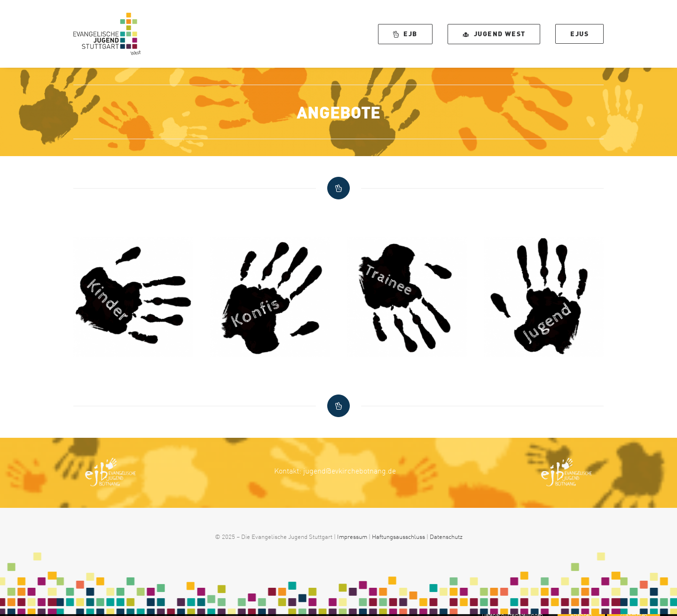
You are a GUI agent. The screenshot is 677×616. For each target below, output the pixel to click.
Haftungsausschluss (398, 537)
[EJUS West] (107, 34)
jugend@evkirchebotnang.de (350, 471)
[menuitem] (409, 34)
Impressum (352, 537)
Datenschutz (446, 537)
